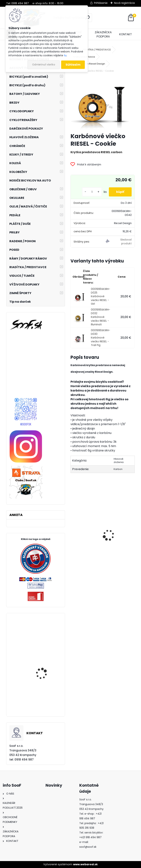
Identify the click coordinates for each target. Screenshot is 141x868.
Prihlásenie (101, 3)
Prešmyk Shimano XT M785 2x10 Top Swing (44, 695)
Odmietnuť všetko (44, 65)
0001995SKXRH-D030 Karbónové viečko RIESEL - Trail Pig (101, 338)
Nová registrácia (124, 3)
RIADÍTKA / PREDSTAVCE (97, 50)
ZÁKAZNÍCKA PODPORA (103, 34)
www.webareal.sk (85, 864)
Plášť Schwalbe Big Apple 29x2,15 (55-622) (46, 639)
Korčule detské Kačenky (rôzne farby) (118, 545)
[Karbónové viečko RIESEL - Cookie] (103, 103)
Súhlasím (73, 65)
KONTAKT (126, 34)
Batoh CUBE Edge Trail (45, 672)
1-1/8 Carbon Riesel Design (89, 64)
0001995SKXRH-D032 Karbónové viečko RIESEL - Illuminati (101, 317)
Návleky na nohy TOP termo (85, 543)
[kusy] (92, 192)
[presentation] (73, 529)
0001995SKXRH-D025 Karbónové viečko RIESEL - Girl (101, 297)
